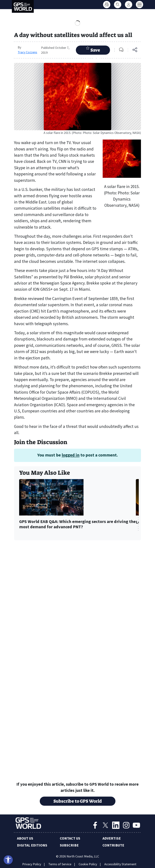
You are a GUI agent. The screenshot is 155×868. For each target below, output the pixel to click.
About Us (25, 838)
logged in (71, 455)
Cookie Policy (88, 864)
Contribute (113, 845)
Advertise (112, 838)
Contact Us (70, 838)
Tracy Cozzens (27, 52)
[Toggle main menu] (139, 5)
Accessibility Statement (120, 864)
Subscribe (69, 845)
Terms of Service (60, 864)
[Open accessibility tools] (8, 860)
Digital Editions (32, 845)
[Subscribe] (107, 5)
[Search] (118, 5)
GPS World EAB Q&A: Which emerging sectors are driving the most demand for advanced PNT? (77, 524)
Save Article (93, 50)
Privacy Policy (32, 864)
